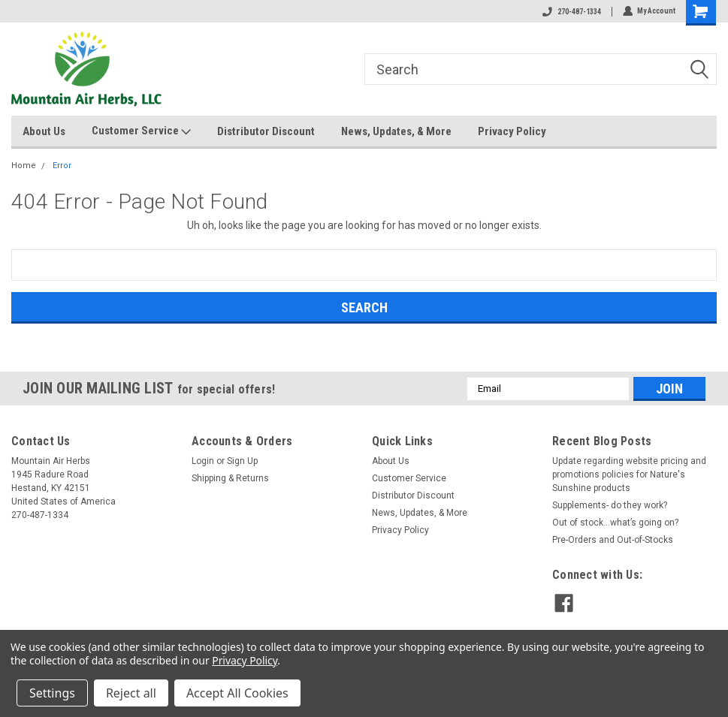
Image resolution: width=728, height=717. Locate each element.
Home (24, 166)
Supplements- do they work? (610, 505)
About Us (44, 131)
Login (203, 461)
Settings (52, 693)
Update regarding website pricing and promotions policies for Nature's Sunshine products (629, 474)
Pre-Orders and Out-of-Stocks (613, 540)
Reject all (131, 693)
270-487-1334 (571, 12)
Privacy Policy (512, 131)
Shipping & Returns (230, 478)
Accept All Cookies (237, 693)
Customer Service (141, 131)
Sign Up (242, 461)
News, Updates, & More (396, 131)
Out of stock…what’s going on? (615, 523)
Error (62, 166)
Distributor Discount (266, 131)
